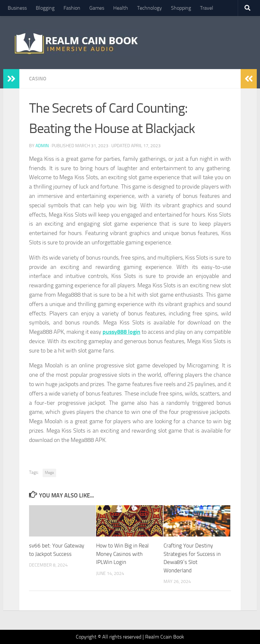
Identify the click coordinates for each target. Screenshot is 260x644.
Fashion (72, 8)
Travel (207, 8)
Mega (49, 473)
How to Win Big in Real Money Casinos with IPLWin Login (122, 554)
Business (17, 8)
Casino (38, 79)
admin (42, 146)
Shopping (181, 8)
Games (97, 8)
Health (121, 8)
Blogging (45, 8)
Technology (150, 8)
